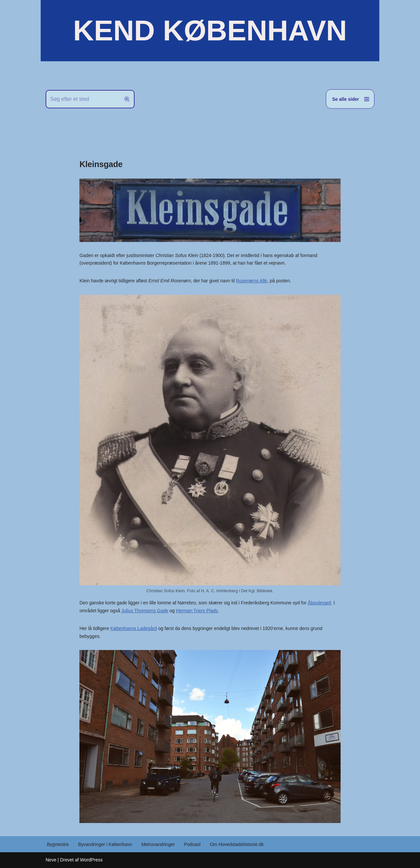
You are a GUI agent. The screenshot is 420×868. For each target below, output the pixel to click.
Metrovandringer (158, 844)
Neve (51, 860)
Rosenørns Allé (252, 281)
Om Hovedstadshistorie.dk (237, 844)
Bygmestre (58, 844)
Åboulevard (319, 603)
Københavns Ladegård (134, 628)
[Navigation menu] (350, 99)
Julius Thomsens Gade (145, 611)
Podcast (192, 844)
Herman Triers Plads (197, 611)
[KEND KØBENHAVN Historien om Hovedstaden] (210, 31)
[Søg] (83, 99)
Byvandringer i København (105, 844)
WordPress (91, 860)
